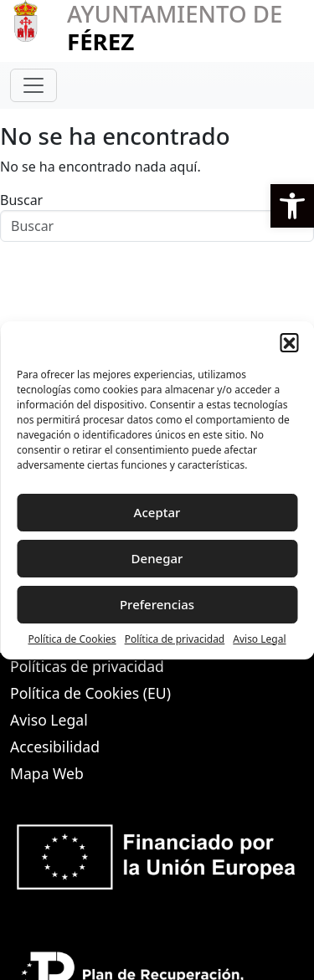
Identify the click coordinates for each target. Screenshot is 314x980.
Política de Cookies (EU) (90, 693)
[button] (292, 206)
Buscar (21, 200)
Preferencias (157, 604)
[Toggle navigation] (33, 85)
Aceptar (157, 512)
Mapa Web (47, 773)
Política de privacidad (175, 639)
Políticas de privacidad (87, 666)
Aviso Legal (259, 639)
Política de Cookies (72, 639)
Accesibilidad (55, 747)
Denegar (157, 558)
